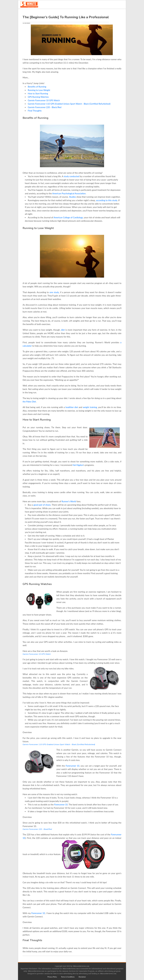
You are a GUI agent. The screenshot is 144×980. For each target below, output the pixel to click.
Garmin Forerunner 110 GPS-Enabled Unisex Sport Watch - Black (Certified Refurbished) (69, 104)
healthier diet (72, 407)
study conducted (71, 176)
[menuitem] (52, 977)
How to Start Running (38, 93)
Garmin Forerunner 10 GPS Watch (44, 100)
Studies (73, 197)
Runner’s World (69, 501)
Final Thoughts (35, 111)
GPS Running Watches (38, 97)
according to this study (107, 200)
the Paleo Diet (29, 402)
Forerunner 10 (73, 766)
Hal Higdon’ (78, 465)
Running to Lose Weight (39, 90)
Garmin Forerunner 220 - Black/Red (45, 107)
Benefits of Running (37, 87)
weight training (90, 407)
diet (63, 330)
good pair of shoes (42, 505)
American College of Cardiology (68, 217)
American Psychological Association (69, 193)
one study (54, 292)
